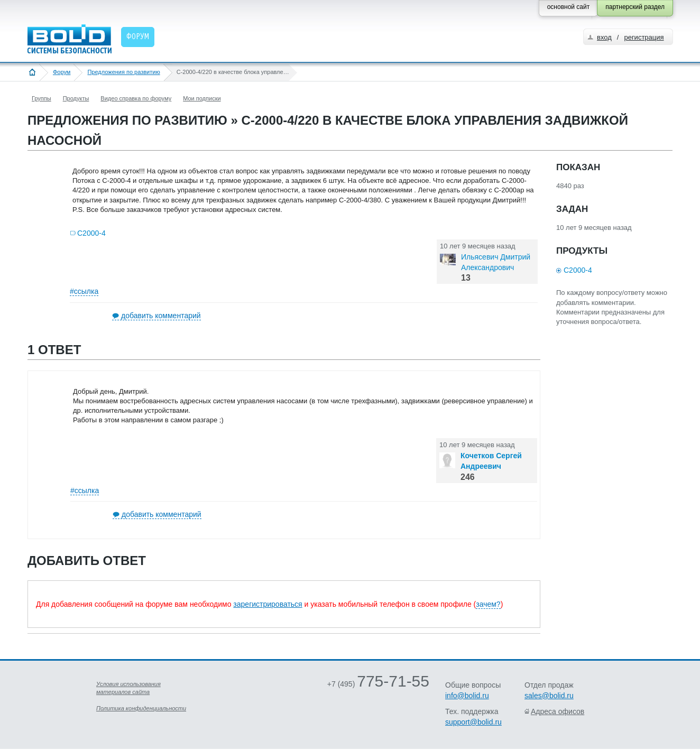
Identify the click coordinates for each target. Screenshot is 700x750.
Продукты (76, 98)
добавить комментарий (161, 316)
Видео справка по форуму (136, 98)
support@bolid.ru (473, 722)
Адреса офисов (558, 711)
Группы (42, 98)
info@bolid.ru (467, 696)
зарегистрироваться (268, 604)
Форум (62, 72)
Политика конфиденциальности (141, 708)
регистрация (644, 37)
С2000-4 (91, 233)
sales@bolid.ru (549, 696)
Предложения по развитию (123, 72)
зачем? (488, 604)
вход (604, 37)
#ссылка (84, 291)
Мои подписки (202, 98)
